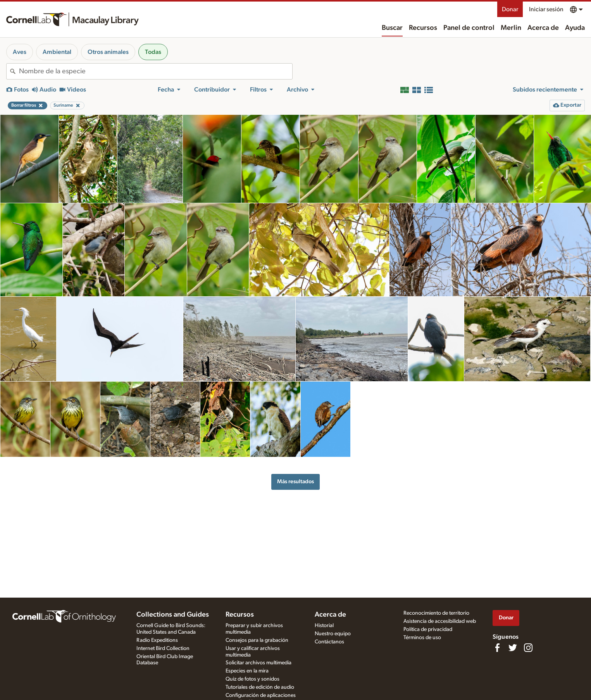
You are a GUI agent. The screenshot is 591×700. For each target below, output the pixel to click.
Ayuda (575, 28)
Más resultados (295, 481)
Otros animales (108, 52)
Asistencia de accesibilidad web (440, 621)
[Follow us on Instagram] (528, 648)
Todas (153, 52)
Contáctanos (329, 642)
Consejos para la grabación (257, 640)
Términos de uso (422, 638)
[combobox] (156, 71)
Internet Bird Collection (163, 648)
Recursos (423, 28)
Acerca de (543, 28)
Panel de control (469, 28)
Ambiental (57, 52)
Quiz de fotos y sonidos (252, 679)
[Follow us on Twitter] (513, 648)
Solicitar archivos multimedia (258, 663)
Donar (510, 9)
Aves (20, 52)
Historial (324, 626)
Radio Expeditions (157, 640)
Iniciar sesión (546, 9)
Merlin (511, 28)
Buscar (392, 28)
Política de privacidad (428, 629)
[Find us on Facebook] (497, 648)
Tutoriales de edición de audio (260, 687)
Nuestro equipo (333, 634)
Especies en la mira (247, 671)
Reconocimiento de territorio (436, 613)
